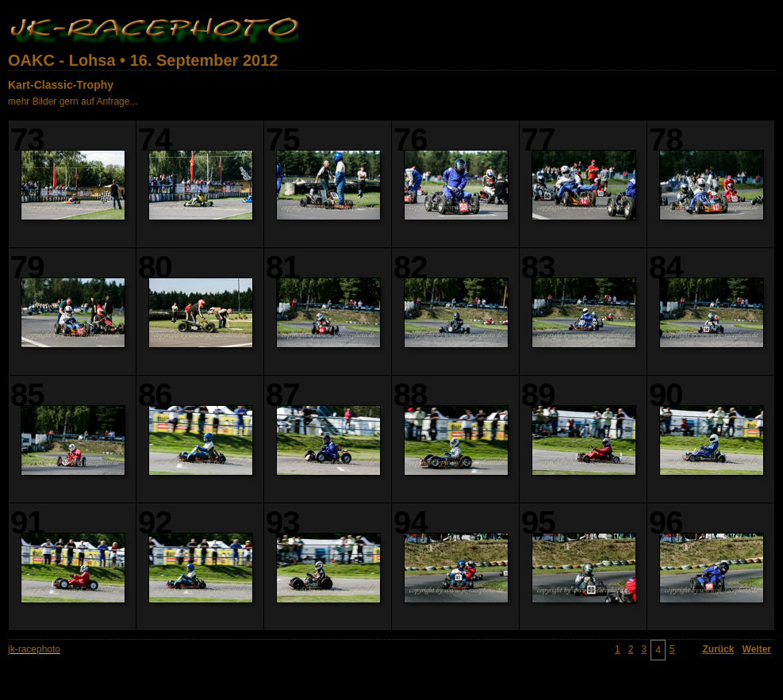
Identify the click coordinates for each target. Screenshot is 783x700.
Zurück (719, 649)
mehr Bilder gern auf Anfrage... (73, 101)
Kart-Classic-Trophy (61, 85)
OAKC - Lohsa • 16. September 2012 (143, 60)
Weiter (757, 649)
